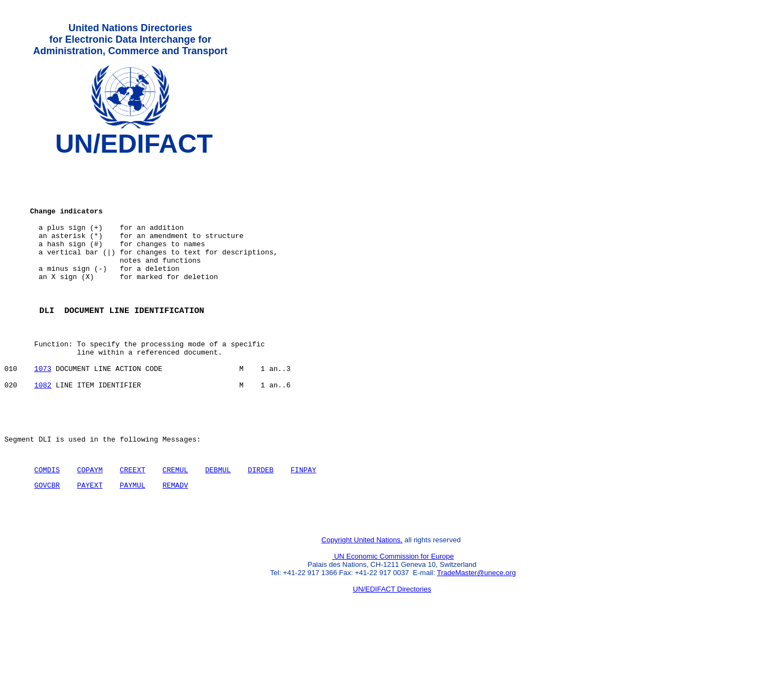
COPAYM (90, 523)
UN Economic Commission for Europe (393, 616)
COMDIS (47, 523)
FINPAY (304, 523)
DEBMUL (218, 523)
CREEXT (133, 523)
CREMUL (175, 523)
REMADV (175, 540)
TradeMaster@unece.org (476, 633)
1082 (43, 428)
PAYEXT (90, 540)
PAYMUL (133, 540)
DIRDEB (261, 523)
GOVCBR (47, 540)
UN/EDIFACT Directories (392, 649)
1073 (43, 409)
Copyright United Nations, (362, 600)
